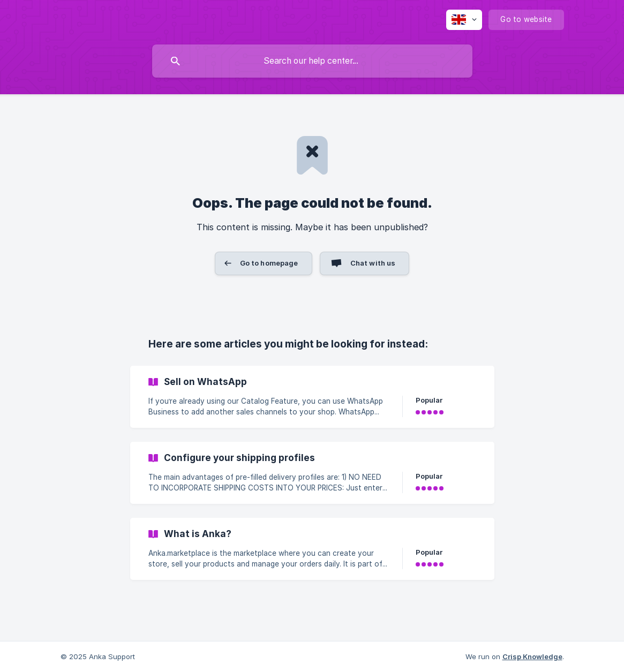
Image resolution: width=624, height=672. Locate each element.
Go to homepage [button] (269, 263)
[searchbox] (312, 61)
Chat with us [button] (373, 263)
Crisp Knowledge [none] (532, 656)
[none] (464, 20)
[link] (312, 397)
